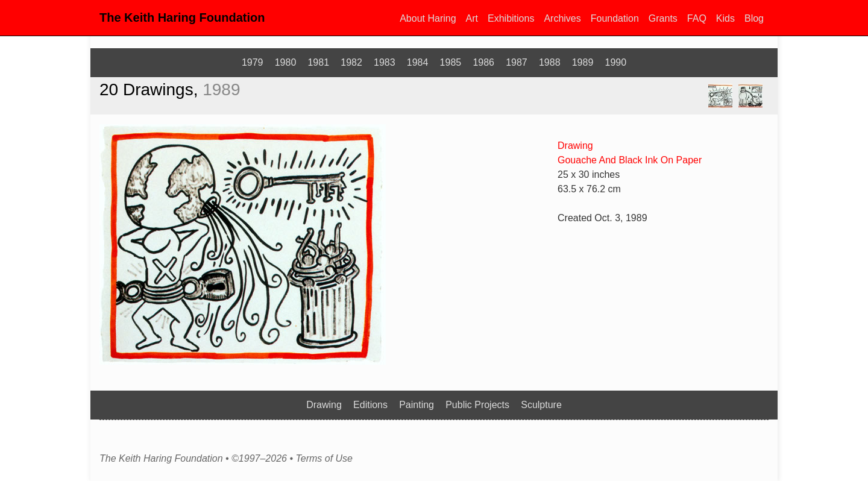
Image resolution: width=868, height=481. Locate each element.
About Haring (428, 18)
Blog (754, 18)
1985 (451, 62)
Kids (725, 18)
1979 (253, 62)
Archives (562, 18)
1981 (318, 62)
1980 (286, 62)
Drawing (575, 146)
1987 (517, 62)
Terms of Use (324, 459)
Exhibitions (511, 18)
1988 (550, 62)
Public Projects (477, 405)
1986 (483, 62)
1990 (616, 62)
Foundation (615, 18)
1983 (385, 62)
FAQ (697, 18)
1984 (418, 62)
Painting (417, 405)
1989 (583, 62)
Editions (370, 405)
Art (472, 18)
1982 (351, 62)
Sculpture (541, 405)
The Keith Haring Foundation (182, 17)
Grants (663, 18)
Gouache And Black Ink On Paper (630, 160)
